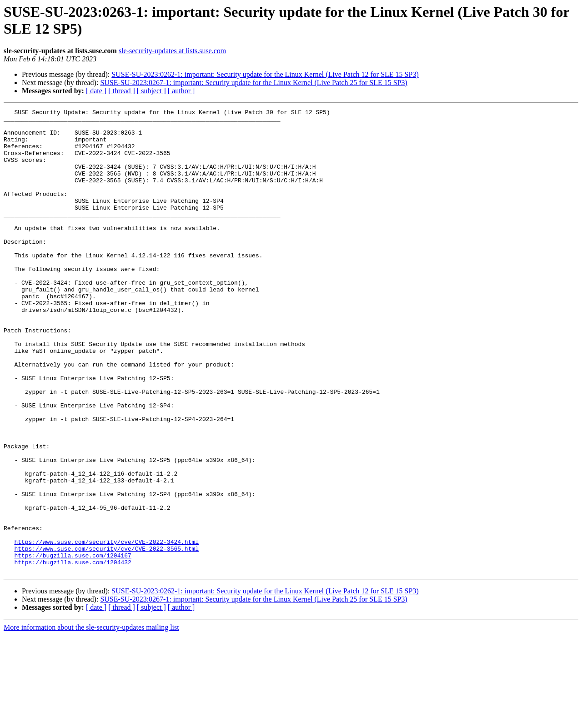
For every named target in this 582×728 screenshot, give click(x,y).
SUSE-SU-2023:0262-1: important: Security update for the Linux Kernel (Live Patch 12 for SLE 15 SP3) (265, 74)
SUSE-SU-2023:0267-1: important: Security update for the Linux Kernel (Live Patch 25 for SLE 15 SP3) (253, 83)
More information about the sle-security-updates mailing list (91, 720)
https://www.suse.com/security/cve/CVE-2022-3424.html (106, 629)
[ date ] (96, 91)
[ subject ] (151, 91)
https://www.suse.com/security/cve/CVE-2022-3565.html (106, 637)
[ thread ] (122, 91)
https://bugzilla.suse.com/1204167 (73, 645)
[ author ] (181, 91)
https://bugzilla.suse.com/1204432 (73, 653)
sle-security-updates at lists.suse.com (172, 51)
